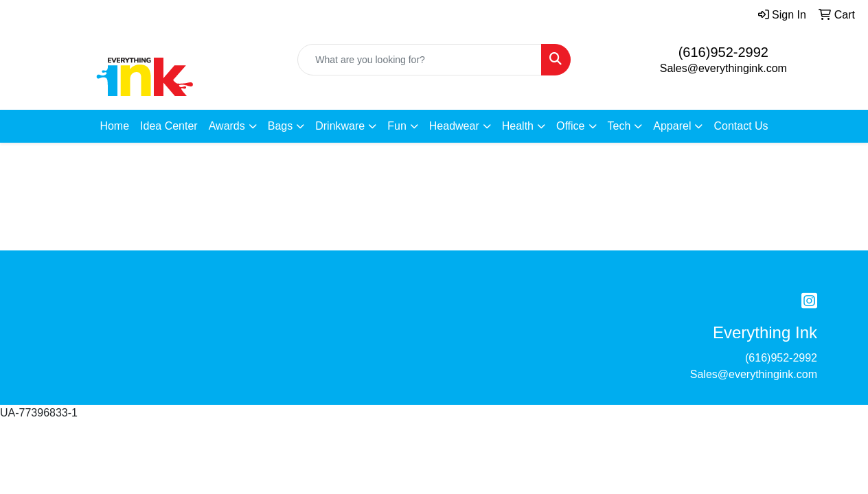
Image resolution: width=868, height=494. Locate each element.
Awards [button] (227, 126)
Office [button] (571, 126)
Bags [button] (280, 126)
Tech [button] (619, 126)
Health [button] (518, 126)
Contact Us (741, 126)
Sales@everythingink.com (723, 68)
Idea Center (169, 126)
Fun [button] (397, 126)
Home (114, 126)
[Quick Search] (419, 60)
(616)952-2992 (723, 52)
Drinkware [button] (340, 126)
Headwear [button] (454, 126)
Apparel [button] (672, 126)
